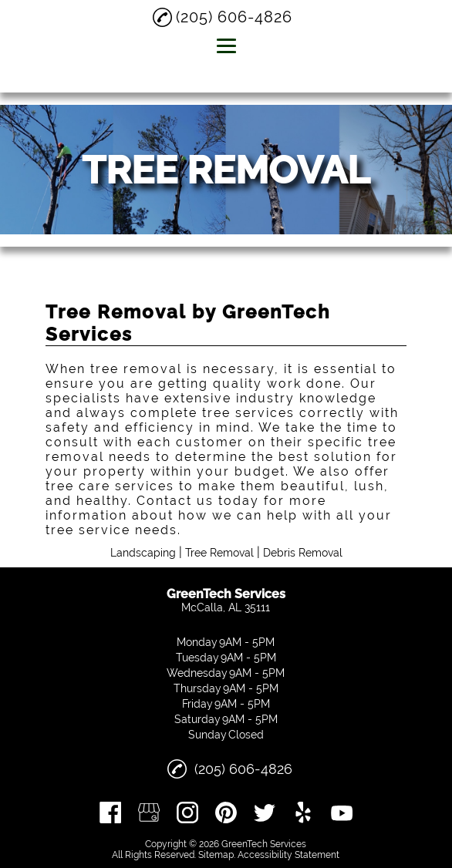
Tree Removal (219, 553)
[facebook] (110, 812)
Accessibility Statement (288, 855)
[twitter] (265, 812)
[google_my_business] (149, 812)
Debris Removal (303, 553)
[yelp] (303, 812)
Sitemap (216, 855)
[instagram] (187, 812)
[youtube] (342, 812)
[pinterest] (226, 812)
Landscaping (143, 553)
